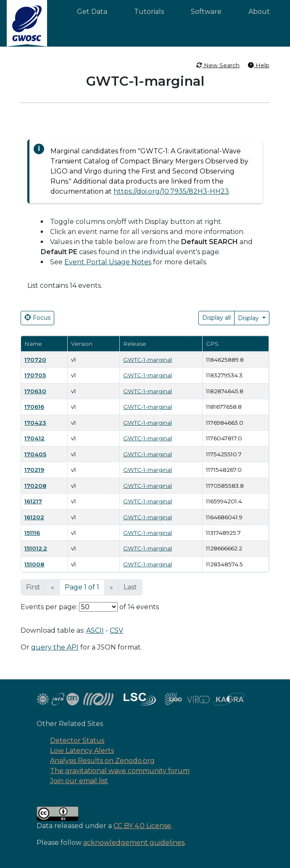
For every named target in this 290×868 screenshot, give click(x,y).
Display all (216, 318)
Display (249, 318)
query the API (55, 647)
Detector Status (77, 740)
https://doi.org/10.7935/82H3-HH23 (171, 191)
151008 (34, 564)
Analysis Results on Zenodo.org (102, 761)
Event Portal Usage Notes (108, 262)
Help (259, 65)
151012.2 (36, 548)
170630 (35, 391)
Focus (37, 318)
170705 (35, 375)
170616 (34, 407)
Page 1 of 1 (82, 587)
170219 (34, 470)
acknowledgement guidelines (134, 843)
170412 (34, 438)
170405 (35, 454)
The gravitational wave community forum (120, 771)
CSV (116, 630)
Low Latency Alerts (82, 751)
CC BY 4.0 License (142, 826)
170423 (35, 423)
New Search (218, 65)
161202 (34, 517)
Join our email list (79, 781)
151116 (32, 533)
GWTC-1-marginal (148, 360)
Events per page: (49, 607)
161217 (33, 501)
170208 (35, 486)
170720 (35, 360)
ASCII (95, 630)
